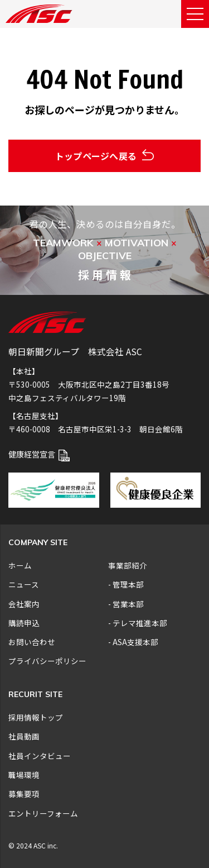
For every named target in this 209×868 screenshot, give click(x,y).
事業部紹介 (128, 565)
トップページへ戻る (105, 156)
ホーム (20, 565)
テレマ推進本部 (140, 623)
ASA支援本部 (135, 642)
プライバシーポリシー (47, 661)
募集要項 (24, 794)
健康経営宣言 (39, 454)
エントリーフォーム (43, 813)
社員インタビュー (40, 756)
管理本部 (128, 584)
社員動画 (24, 736)
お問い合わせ (32, 642)
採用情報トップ (36, 717)
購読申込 (24, 623)
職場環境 (24, 775)
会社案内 (24, 604)
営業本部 (128, 604)
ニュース (24, 584)
